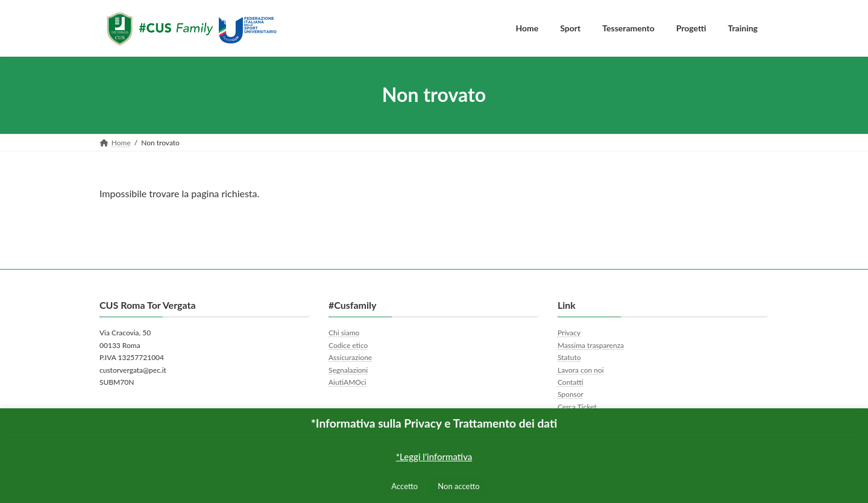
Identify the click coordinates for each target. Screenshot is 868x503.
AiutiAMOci (347, 382)
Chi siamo (344, 333)
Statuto (569, 357)
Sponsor (571, 394)
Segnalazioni (348, 369)
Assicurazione (350, 357)
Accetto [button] (404, 486)
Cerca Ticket (577, 407)
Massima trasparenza (591, 345)
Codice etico (348, 345)
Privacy (569, 333)
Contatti (571, 382)
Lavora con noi (581, 369)
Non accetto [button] (458, 486)
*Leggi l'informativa (434, 457)
